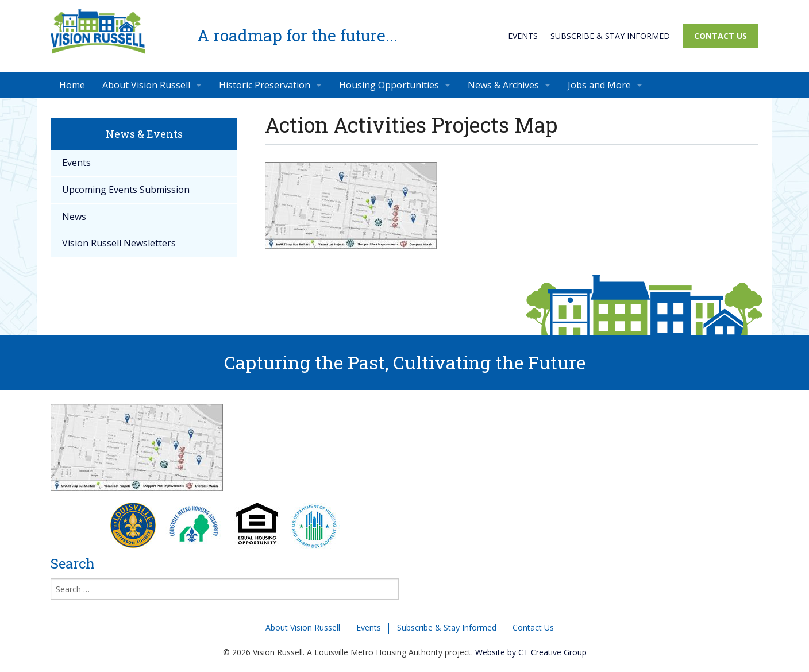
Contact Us (721, 36)
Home (72, 85)
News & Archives (503, 85)
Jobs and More (599, 85)
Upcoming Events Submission (126, 190)
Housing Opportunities (389, 85)
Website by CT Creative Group (531, 652)
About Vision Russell (146, 85)
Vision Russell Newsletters (119, 243)
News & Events (144, 134)
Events (523, 36)
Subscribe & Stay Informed (610, 36)
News (74, 217)
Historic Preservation (265, 85)
